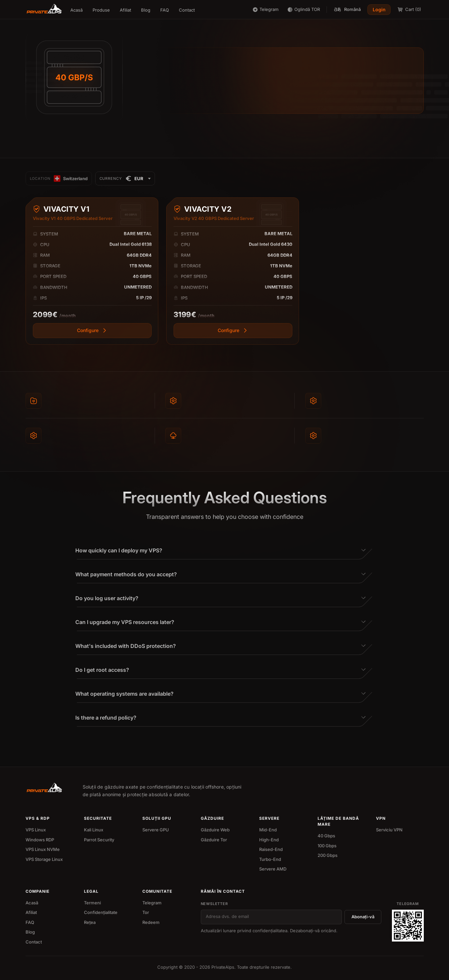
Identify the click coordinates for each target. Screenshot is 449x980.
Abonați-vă (363, 917)
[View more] (92, 331)
